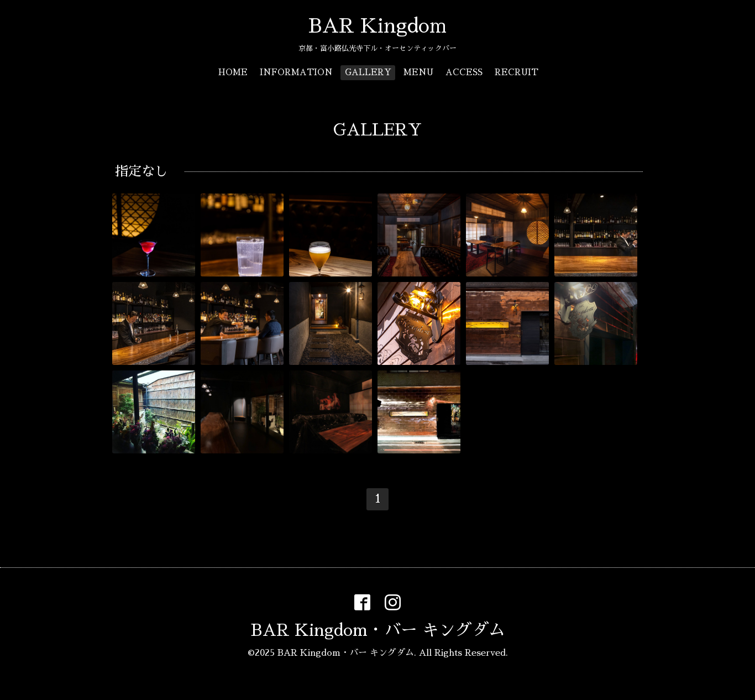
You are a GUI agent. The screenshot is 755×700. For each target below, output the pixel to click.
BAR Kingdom (377, 26)
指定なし (141, 171)
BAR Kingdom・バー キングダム (378, 630)
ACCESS (464, 72)
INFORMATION (296, 72)
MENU (418, 72)
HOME (233, 72)
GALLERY (368, 72)
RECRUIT (517, 72)
